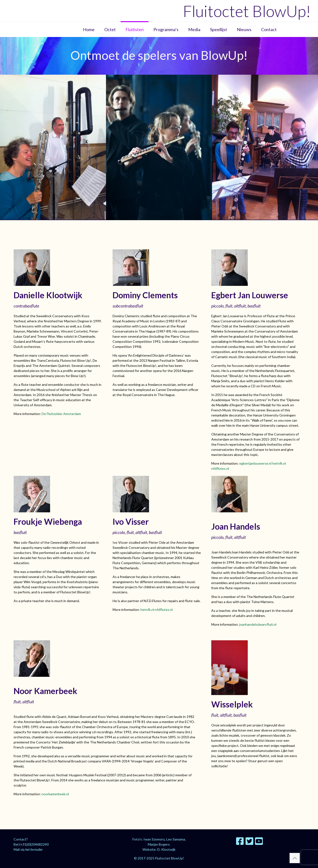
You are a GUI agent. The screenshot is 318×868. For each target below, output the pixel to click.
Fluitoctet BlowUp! (247, 11)
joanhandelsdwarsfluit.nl (258, 624)
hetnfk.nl (279, 463)
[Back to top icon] (295, 858)
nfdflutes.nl (220, 468)
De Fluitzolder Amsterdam (61, 414)
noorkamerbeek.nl (55, 794)
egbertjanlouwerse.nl (255, 463)
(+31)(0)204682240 (34, 844)
